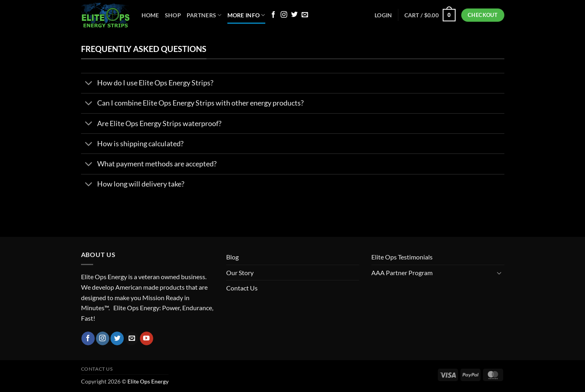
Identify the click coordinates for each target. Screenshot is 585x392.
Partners (204, 15)
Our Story (240, 273)
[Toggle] (89, 84)
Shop (173, 15)
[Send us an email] (305, 15)
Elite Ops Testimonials (402, 257)
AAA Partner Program (402, 273)
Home (150, 15)
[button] (430, 15)
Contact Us (242, 288)
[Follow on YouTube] (147, 338)
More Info (246, 15)
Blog (232, 257)
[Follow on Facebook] (273, 15)
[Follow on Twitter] (294, 15)
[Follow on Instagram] (284, 15)
